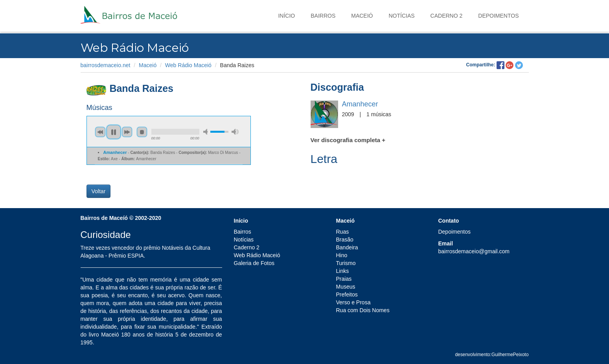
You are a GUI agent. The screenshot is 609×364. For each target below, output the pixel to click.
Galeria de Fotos (254, 263)
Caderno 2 (447, 16)
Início (286, 16)
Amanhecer (360, 104)
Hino (341, 255)
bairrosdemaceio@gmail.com (474, 251)
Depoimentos (498, 16)
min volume (207, 132)
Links (342, 271)
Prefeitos (347, 294)
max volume (235, 132)
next (127, 132)
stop (142, 132)
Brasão (344, 240)
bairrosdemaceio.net (106, 65)
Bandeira (347, 247)
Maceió (362, 16)
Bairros (323, 16)
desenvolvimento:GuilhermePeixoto (492, 355)
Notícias (401, 16)
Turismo (346, 263)
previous (100, 132)
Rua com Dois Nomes (362, 310)
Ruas (342, 232)
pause (114, 132)
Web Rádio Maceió (188, 65)
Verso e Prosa (353, 302)
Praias (344, 279)
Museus (345, 287)
